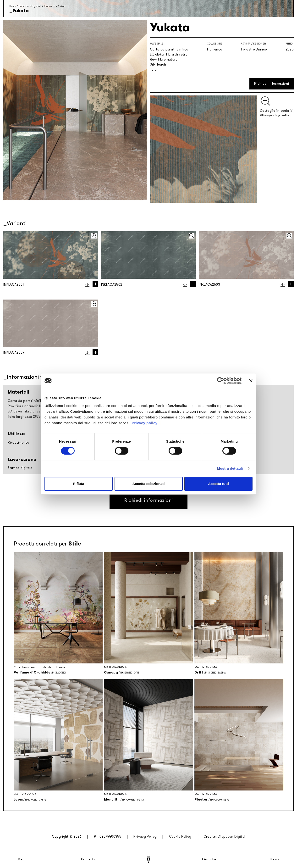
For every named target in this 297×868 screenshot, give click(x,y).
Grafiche (209, 859)
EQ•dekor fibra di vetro (169, 54)
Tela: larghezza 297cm (25, 417)
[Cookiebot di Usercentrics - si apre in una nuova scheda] (221, 381)
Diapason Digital (232, 837)
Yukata (62, 6)
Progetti (88, 859)
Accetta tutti (218, 484)
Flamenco (50, 6)
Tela (153, 70)
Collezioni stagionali (30, 6)
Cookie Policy (180, 837)
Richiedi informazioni (272, 84)
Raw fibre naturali (165, 59)
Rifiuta (79, 484)
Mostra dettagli (230, 468)
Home (13, 6)
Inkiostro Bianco (254, 49)
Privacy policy (145, 423)
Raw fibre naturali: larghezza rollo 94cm (40, 406)
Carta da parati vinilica (169, 49)
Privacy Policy (145, 837)
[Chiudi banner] (251, 381)
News (275, 859)
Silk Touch (158, 64)
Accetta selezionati (148, 484)
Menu (22, 859)
